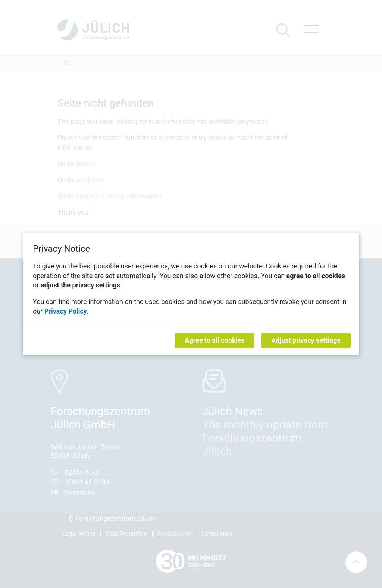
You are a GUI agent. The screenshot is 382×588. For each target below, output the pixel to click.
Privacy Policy (66, 311)
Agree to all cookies (215, 341)
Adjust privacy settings (306, 341)
